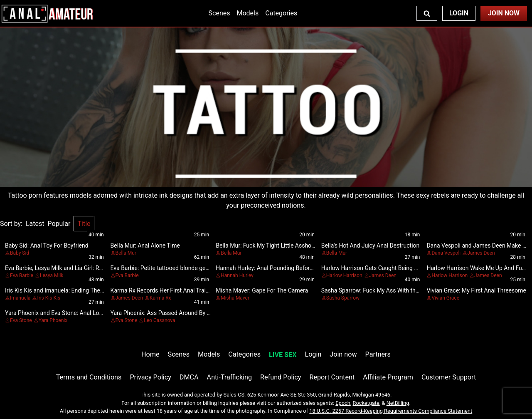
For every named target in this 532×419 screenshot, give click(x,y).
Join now (343, 354)
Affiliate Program (388, 377)
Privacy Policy (150, 377)
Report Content (332, 377)
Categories (281, 13)
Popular (59, 224)
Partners (378, 354)
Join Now (504, 13)
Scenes (219, 13)
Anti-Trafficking (230, 377)
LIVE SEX (283, 355)
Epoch (343, 403)
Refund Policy (281, 377)
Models (248, 13)
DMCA (189, 377)
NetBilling (398, 403)
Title (84, 224)
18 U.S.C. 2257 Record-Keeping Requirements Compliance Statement (391, 411)
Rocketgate (366, 403)
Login (459, 13)
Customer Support (449, 377)
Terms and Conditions (89, 377)
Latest (35, 224)
